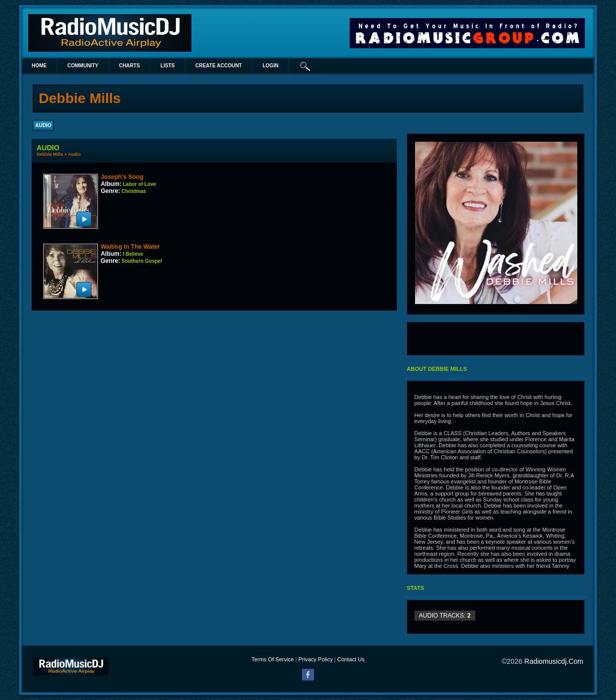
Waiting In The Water (130, 247)
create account (219, 66)
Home (39, 66)
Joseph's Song (122, 177)
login (270, 66)
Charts (130, 66)
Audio (74, 154)
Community (83, 66)
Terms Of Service (272, 659)
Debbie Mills (50, 154)
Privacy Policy (316, 659)
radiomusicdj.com (554, 661)
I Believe (133, 254)
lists (167, 66)
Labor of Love (139, 184)
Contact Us (351, 659)
